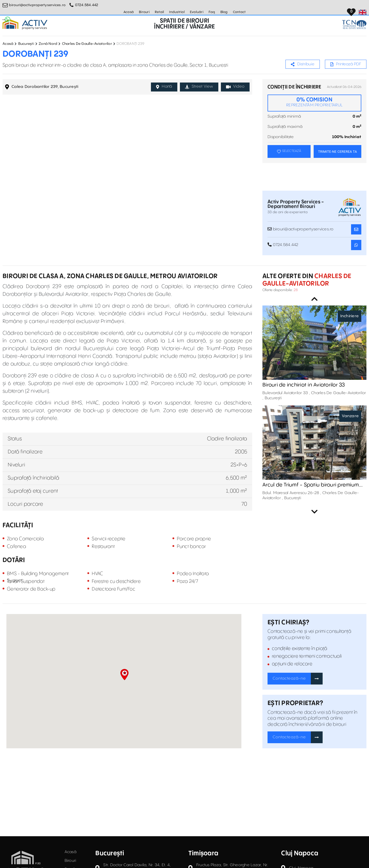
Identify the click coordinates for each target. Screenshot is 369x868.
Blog (224, 12)
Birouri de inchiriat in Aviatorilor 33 (304, 385)
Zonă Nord (48, 44)
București (26, 44)
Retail (160, 12)
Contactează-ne (289, 678)
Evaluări (197, 12)
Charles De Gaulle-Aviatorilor (87, 44)
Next (314, 512)
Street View (199, 87)
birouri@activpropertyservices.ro (37, 5)
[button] (124, 675)
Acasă (129, 12)
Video (235, 87)
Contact (239, 12)
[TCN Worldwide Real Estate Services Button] (354, 24)
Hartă (164, 87)
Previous (314, 299)
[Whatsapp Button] (8, 19)
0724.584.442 (87, 5)
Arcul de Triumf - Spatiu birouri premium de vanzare (311, 485)
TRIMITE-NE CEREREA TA (337, 152)
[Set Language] (363, 12)
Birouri (144, 12)
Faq (212, 12)
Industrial (177, 12)
